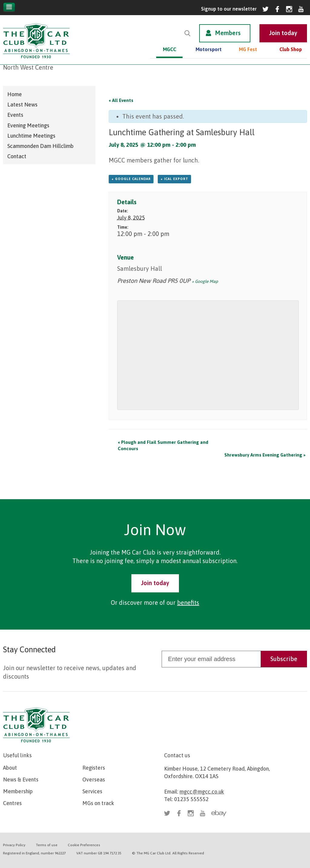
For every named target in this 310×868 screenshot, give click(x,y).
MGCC (170, 49)
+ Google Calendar (131, 179)
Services (92, 791)
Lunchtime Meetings (31, 136)
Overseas (94, 780)
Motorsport (209, 49)
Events (15, 115)
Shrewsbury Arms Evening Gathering (265, 455)
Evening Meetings (28, 125)
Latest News (22, 105)
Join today (155, 583)
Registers (94, 768)
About (10, 768)
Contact (17, 156)
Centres (12, 803)
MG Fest (248, 49)
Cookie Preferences (84, 845)
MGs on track (98, 803)
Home (15, 94)
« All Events (121, 100)
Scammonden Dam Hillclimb (40, 146)
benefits (188, 603)
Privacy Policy (14, 845)
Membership (18, 791)
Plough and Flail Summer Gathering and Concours (163, 445)
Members (228, 33)
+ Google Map (205, 281)
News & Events (21, 780)
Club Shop (291, 49)
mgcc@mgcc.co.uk (202, 792)
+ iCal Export (174, 179)
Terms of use (47, 845)
